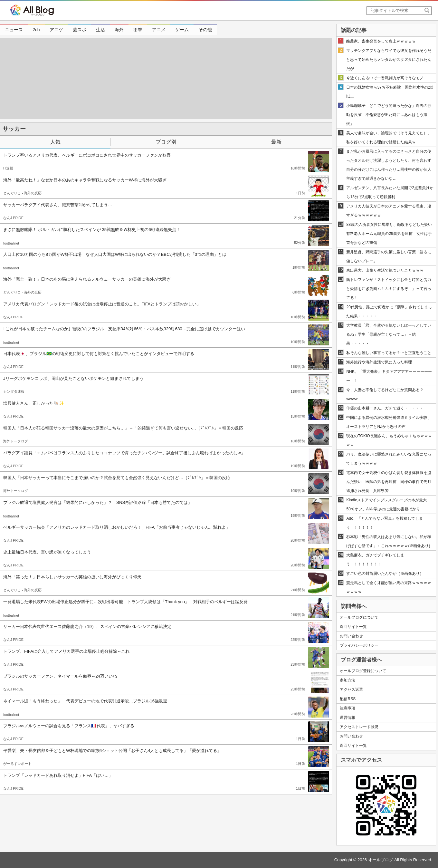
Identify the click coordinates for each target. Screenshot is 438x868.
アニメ (159, 30)
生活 (100, 30)
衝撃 (138, 30)
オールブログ (381, 860)
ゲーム (182, 30)
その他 (205, 30)
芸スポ (80, 30)
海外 (119, 30)
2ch (36, 30)
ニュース (14, 30)
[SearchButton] (427, 10)
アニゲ (56, 30)
